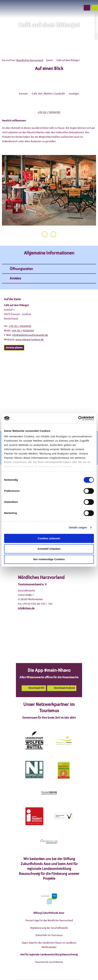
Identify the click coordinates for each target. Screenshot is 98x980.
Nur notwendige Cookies (49, 559)
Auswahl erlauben (49, 549)
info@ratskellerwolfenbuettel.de (30, 335)
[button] (60, 8)
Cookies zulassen (49, 538)
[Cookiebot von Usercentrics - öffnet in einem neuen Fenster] (78, 418)
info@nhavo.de (26, 608)
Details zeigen (78, 527)
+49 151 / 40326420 (49, 112)
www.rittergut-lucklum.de (30, 340)
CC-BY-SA (95, 36)
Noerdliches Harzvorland (30, 60)
